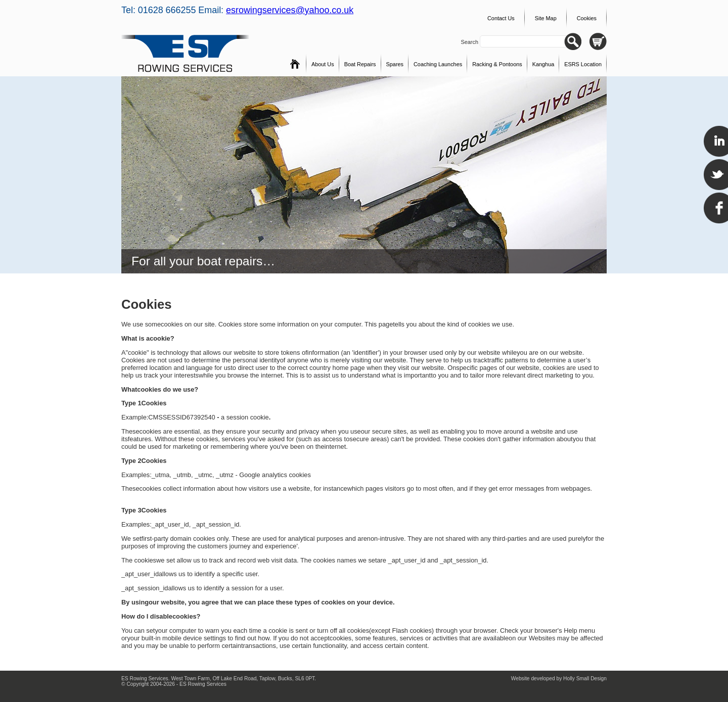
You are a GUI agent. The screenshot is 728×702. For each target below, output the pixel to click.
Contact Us (501, 18)
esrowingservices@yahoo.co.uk (290, 10)
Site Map (546, 18)
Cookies (587, 18)
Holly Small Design (585, 678)
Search (470, 42)
